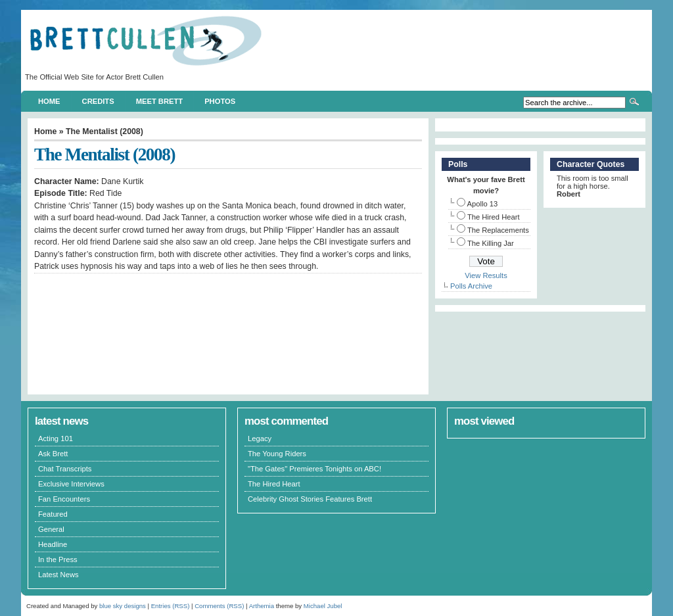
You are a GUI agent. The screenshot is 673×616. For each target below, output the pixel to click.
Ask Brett (53, 454)
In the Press (58, 559)
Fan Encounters (64, 499)
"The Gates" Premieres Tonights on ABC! (314, 469)
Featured (53, 514)
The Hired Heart (494, 217)
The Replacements (498, 230)
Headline (53, 544)
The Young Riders (277, 454)
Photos (220, 101)
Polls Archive (471, 286)
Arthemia (262, 606)
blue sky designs (123, 606)
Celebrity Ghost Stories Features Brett (310, 499)
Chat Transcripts (65, 469)
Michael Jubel (323, 606)
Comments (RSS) (219, 606)
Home (49, 101)
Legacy (260, 438)
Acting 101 (56, 438)
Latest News (58, 575)
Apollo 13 (483, 204)
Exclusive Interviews (71, 484)
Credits (98, 101)
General (51, 529)
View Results (486, 275)
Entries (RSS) (171, 606)
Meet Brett (159, 101)
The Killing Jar (491, 243)
